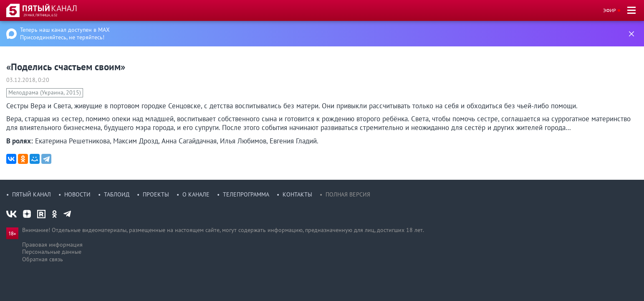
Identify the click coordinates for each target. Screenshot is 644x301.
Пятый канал (32, 194)
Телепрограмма (246, 194)
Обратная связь (43, 259)
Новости (77, 194)
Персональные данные (52, 252)
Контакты (297, 194)
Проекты (156, 194)
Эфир (610, 10)
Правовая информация (52, 245)
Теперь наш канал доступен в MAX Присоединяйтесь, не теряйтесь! (65, 33)
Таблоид (117, 194)
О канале (196, 194)
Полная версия (348, 194)
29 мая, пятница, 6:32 (40, 15)
